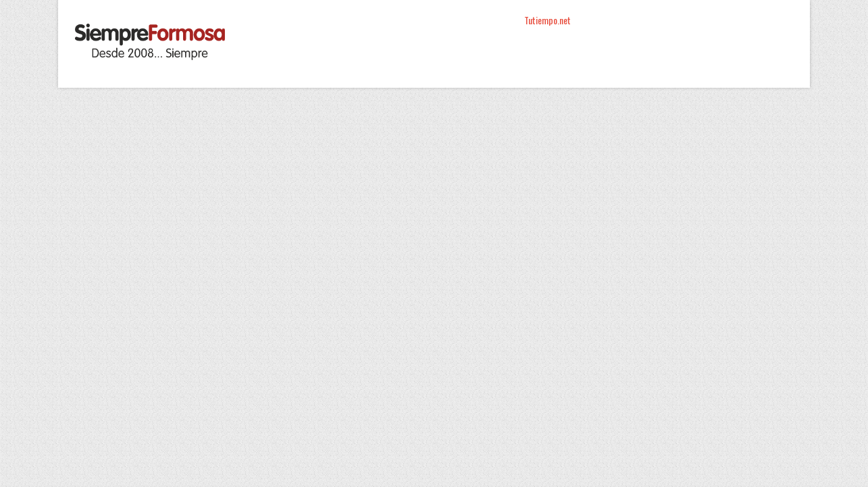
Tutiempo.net (547, 20)
